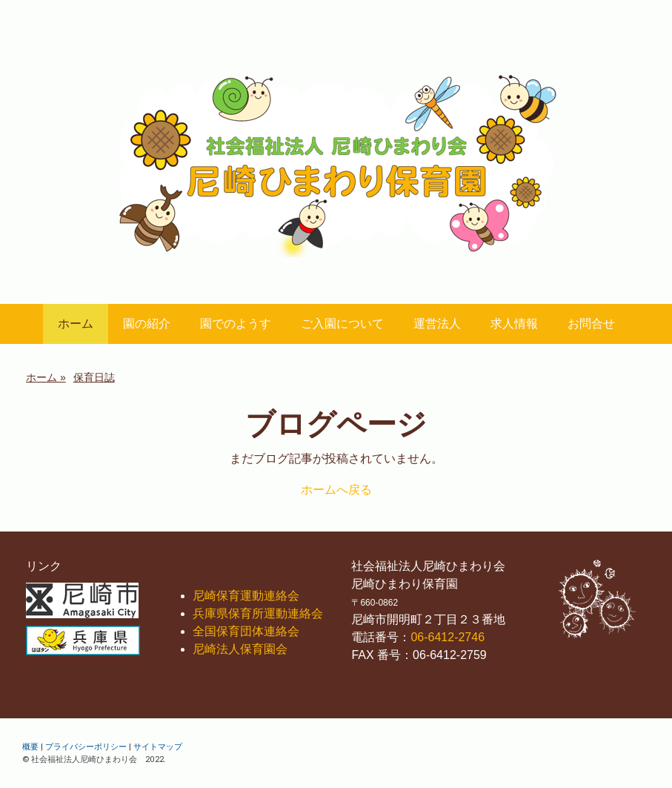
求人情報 (514, 324)
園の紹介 (147, 324)
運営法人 (437, 324)
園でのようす (236, 324)
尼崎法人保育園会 (240, 649)
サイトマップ (158, 746)
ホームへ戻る (336, 490)
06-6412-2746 (448, 637)
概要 (30, 746)
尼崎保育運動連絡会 (246, 596)
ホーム (76, 324)
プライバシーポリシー (86, 746)
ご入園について (342, 324)
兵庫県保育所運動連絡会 (258, 613)
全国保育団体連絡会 (246, 631)
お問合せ (591, 324)
